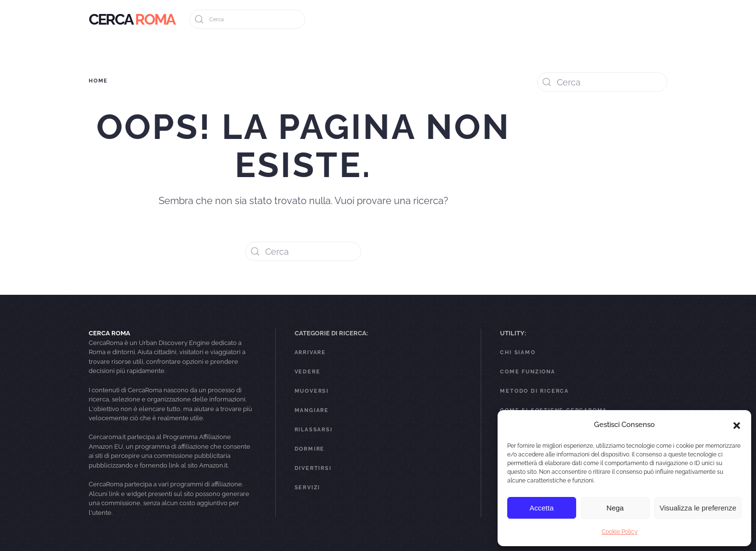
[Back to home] (132, 19)
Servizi (308, 488)
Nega (615, 508)
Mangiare (312, 410)
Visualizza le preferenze (698, 508)
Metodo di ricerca (534, 391)
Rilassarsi (314, 430)
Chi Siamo (518, 352)
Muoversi (312, 391)
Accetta (541, 508)
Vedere (308, 372)
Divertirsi (313, 468)
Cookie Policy (620, 532)
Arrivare (310, 352)
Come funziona (527, 372)
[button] (737, 425)
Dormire (310, 449)
